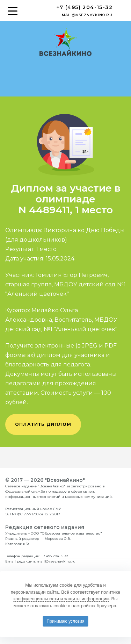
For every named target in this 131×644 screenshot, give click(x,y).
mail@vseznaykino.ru (87, 15)
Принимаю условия (66, 621)
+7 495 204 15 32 (55, 556)
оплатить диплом (43, 424)
